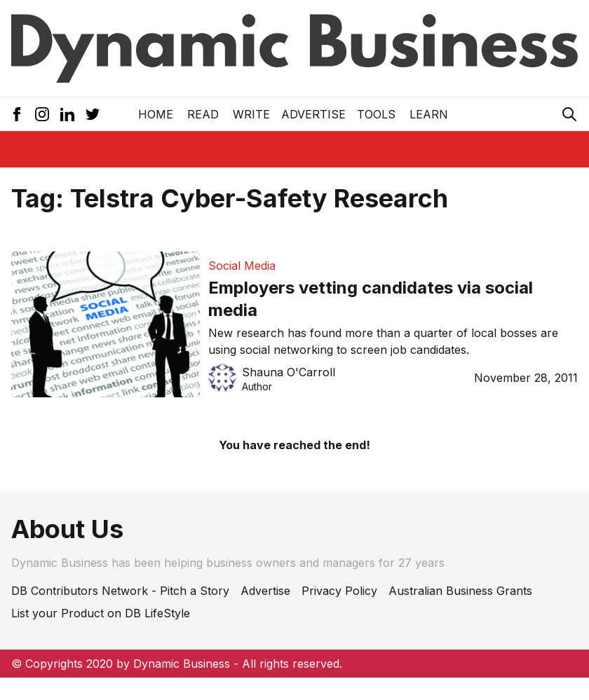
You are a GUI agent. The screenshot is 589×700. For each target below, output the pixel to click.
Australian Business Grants (460, 591)
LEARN (429, 114)
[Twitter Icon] (93, 114)
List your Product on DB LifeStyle (101, 613)
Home (156, 114)
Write (251, 114)
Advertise (313, 114)
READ (203, 114)
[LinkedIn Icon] (67, 114)
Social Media (242, 266)
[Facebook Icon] (17, 114)
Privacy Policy (339, 591)
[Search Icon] (569, 114)
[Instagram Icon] (42, 114)
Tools (376, 114)
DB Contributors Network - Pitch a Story (120, 591)
